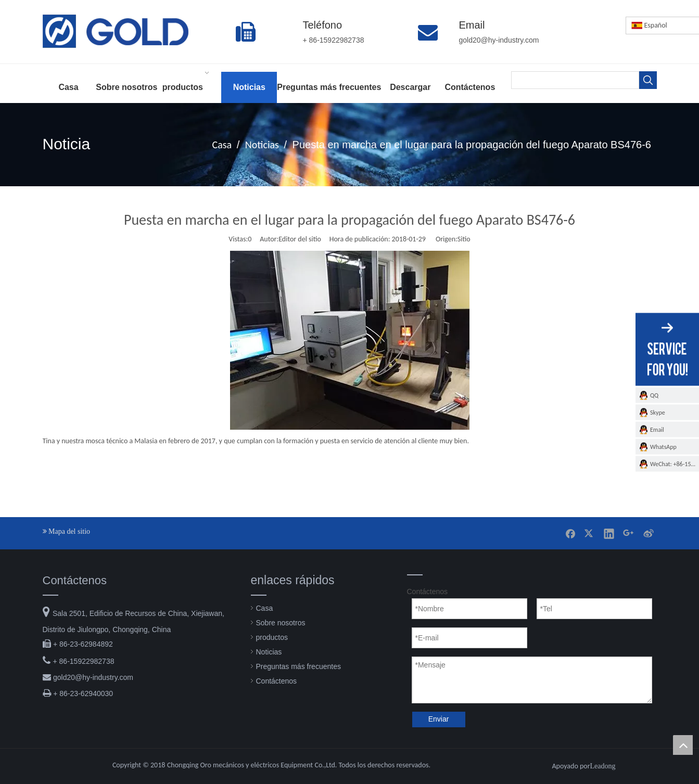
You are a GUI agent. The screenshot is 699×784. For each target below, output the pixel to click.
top (683, 745)
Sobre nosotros (281, 623)
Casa (265, 608)
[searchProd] (575, 80)
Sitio (464, 239)
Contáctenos (277, 681)
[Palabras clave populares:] (648, 80)
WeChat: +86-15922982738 (675, 464)
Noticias (269, 652)
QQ (654, 395)
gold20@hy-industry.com (93, 677)
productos (272, 637)
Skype (658, 412)
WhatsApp (663, 446)
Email (657, 429)
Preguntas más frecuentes (298, 666)
